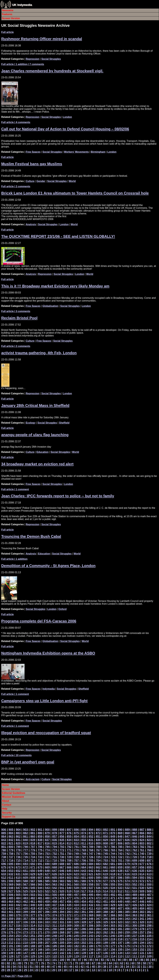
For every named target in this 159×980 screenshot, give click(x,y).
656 (142, 867)
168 (26, 949)
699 (135, 860)
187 (40, 946)
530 (142, 888)
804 (135, 843)
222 (91, 939)
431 (98, 905)
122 (55, 956)
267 (69, 932)
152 (142, 949)
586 (40, 881)
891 (113, 830)
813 (69, 843)
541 (62, 888)
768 (91, 850)
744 (113, 854)
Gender (41, 181)
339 (4, 922)
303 (113, 925)
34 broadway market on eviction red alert (37, 464)
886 (149, 830)
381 (4, 915)
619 (106, 874)
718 (149, 857)
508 (149, 891)
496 (84, 895)
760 (149, 850)
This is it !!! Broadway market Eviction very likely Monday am (55, 286)
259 (127, 932)
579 (91, 881)
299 (142, 925)
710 (55, 860)
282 (113, 929)
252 (26, 936)
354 (47, 919)
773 (55, 850)
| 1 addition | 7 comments (23, 64)
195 (135, 943)
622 (84, 874)
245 (76, 936)
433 (84, 905)
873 (91, 833)
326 (98, 922)
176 (120, 946)
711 (47, 860)
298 (149, 925)
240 (113, 936)
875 (76, 833)
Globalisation (50, 306)
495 (91, 895)
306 (91, 925)
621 (91, 874)
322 (127, 922)
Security (7, 813)
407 (120, 908)
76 (42, 963)
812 (76, 843)
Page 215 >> (25, 976)
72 (65, 963)
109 (149, 956)
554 (120, 884)
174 (135, 946)
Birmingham (98, 152)
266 (76, 932)
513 (113, 891)
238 (127, 936)
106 (18, 960)
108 (4, 960)
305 (98, 925)
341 (142, 919)
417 (47, 908)
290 (55, 929)
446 (142, 901)
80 (20, 963)
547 (18, 888)
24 (31, 970)
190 (18, 946)
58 (144, 963)
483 (26, 898)
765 (113, 850)
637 (127, 871)
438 (47, 905)
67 (93, 963)
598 (106, 877)
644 (76, 871)
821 (11, 843)
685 (84, 864)
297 (4, 929)
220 (106, 939)
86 (142, 960)
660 (113, 867)
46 (60, 967)
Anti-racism (33, 779)
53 (20, 967)
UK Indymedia (22, 5)
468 (135, 898)
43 (76, 967)
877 (62, 833)
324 (113, 922)
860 (33, 836)
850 (106, 836)
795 (47, 847)
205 (62, 943)
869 (120, 833)
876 (69, 833)
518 (76, 891)
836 (55, 840)
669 (47, 867)
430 (106, 905)
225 (69, 939)
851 (98, 836)
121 (62, 956)
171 (4, 949)
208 (40, 943)
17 (71, 970)
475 (84, 898)
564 (47, 884)
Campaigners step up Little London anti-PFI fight (44, 701)
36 (116, 967)
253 (18, 936)
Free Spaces (33, 152)
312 (47, 925)
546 (26, 888)
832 (84, 840)
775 (40, 850)
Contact (7, 805)
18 (65, 970)
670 (40, 867)
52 (26, 967)
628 (40, 874)
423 (4, 908)
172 (149, 946)
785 (120, 847)
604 (62, 877)
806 (120, 843)
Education (42, 452)
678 (135, 864)
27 (14, 970)
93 (102, 960)
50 (37, 967)
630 (26, 874)
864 (4, 836)
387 (113, 912)
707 (76, 860)
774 (47, 850)
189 (26, 946)
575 (120, 881)
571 (149, 881)
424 (149, 905)
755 (33, 854)
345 (113, 919)
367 (106, 915)
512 (120, 891)
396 (47, 912)
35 (122, 967)
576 (113, 881)
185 (55, 946)
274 (18, 932)
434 (76, 905)
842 (11, 840)
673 (18, 867)
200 (98, 943)
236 (142, 936)
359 (11, 919)
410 (98, 908)
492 (113, 895)
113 (120, 956)
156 (113, 949)
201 (91, 943)
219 (113, 939)
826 (127, 840)
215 (142, 939)
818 (33, 843)
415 (62, 908)
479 (55, 898)
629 (33, 874)
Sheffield (64, 423)
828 (113, 840)
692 (33, 864)
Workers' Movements (76, 152)
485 (11, 898)
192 (4, 946)
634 (149, 871)
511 (127, 891)
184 (62, 946)
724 (106, 857)
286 (84, 929)
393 (69, 912)
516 (91, 891)
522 (47, 891)
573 (135, 881)
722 (120, 857)
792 (69, 847)
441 (26, 905)
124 (40, 956)
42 (82, 967)
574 (127, 881)
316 (18, 925)
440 (33, 905)
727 (84, 857)
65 (105, 963)
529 (149, 888)
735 (26, 857)
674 (11, 867)
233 (11, 939)
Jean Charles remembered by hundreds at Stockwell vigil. (52, 71)
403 (149, 908)
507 (4, 895)
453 (91, 901)
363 (135, 915)
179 (98, 946)
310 (62, 925)
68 (88, 963)
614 (142, 874)
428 (120, 905)
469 (127, 898)
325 (106, 922)
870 (113, 833)
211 (18, 943)
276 (4, 932)
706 (84, 860)
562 (62, 884)
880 (40, 833)
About (5, 801)
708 (69, 860)
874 (84, 833)
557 (98, 884)
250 (40, 936)
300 (135, 925)
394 (62, 912)
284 (98, 929)
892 (106, 830)
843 (4, 840)
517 (84, 891)
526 (18, 891)
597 (113, 877)
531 (135, 888)
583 (62, 881)
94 (97, 960)
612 (4, 877)
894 (91, 830)
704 (98, 860)
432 (91, 905)
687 (69, 864)
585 (47, 881)
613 (149, 874)
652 (18, 871)
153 (135, 949)
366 (113, 915)
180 (91, 946)
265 (84, 932)
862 (18, 836)
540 (69, 888)
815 (55, 843)
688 (62, 864)
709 (62, 860)
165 (47, 949)
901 (40, 830)
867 (135, 833)
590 (11, 881)
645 (69, 871)
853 (84, 836)
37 (110, 967)
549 (4, 888)
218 (120, 939)
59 (139, 963)
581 (76, 881)
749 (76, 854)
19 (60, 970)
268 (62, 932)
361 (149, 915)
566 (33, 884)
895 (84, 830)
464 (11, 901)
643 (84, 871)
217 (127, 939)
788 (98, 847)
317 (11, 925)
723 (113, 857)
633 (4, 874)
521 (55, 891)
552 (135, 884)
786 (113, 847)
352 (62, 919)
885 (4, 833)
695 (11, 864)
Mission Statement (13, 797)
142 (62, 953)
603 (69, 877)
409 (106, 908)
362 (142, 915)
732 (47, 857)
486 (4, 898)
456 (69, 901)
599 (98, 877)
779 (11, 850)
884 (11, 833)
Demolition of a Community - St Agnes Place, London (48, 566)
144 (47, 953)
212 (11, 943)
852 (91, 836)
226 (62, 939)
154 (127, 949)
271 (40, 932)
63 (116, 963)
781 (149, 847)
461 (33, 901)
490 (127, 895)
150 (4, 953)
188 (33, 946)
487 (149, 895)
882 (26, 833)
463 (18, 901)
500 (55, 895)
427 (127, 905)
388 (106, 912)
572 (142, 881)
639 (113, 871)
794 (55, 847)
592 (149, 877)
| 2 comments (16, 186)
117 (91, 956)
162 (69, 949)
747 (91, 854)
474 (91, 898)
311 (55, 925)
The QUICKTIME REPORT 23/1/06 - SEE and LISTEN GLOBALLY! (58, 236)
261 (113, 932)
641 (98, 871)
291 (47, 929)
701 (120, 860)
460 (40, 901)
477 (69, 898)
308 (76, 925)
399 (26, 912)
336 (26, 922)
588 (26, 881)
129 (4, 956)
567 (26, 884)
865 (149, 833)
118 (84, 956)
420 (26, 908)
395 (55, 912)
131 (142, 953)
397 (40, 912)
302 (120, 925)
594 (135, 877)
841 (18, 840)
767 (98, 850)
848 (120, 836)
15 (82, 970)
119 (76, 956)
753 (47, 854)
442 (18, 905)
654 (4, 871)
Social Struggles (51, 59)
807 (113, 843)
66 (99, 963)
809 (98, 843)
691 (40, 864)
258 (135, 932)
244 (84, 936)
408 (113, 908)
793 (62, 847)
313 (40, 925)
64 (110, 963)
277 (149, 929)
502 (40, 895)
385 (127, 912)
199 (106, 943)
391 (84, 912)
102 (47, 960)
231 (26, 939)
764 (120, 850)
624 (69, 874)
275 (11, 932)
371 (76, 915)
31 (144, 967)
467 (142, 898)
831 (91, 840)
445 (149, 901)
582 (69, 881)
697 (149, 860)
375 (47, 915)
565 (40, 884)
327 (91, 922)
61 (127, 963)
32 (139, 967)
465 (4, 901)
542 (55, 888)
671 (33, 867)
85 (148, 960)
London (67, 117)
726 (91, 857)
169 (18, 949)
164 (55, 949)
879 (47, 833)
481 (40, 898)
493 (106, 895)
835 (62, 840)
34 (127, 967)
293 (33, 929)
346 (106, 919)
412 (84, 908)
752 (55, 854)
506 (11, 895)
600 (91, 877)
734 (33, 857)
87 (136, 960)
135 (113, 953)
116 (98, 956)
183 (69, 946)
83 (3, 963)
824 (142, 840)
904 (18, 830)
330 (69, 922)
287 (76, 929)
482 (33, 898)
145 (40, 953)
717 (4, 860)
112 (127, 956)
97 (80, 960)
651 (26, 871)
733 (40, 857)
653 (11, 871)
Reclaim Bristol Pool (19, 318)
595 (127, 877)
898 (62, 830)
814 (62, 843)
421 (18, 908)
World (72, 181)
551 (142, 884)
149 (11, 953)
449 (120, 901)
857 (55, 836)
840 (26, 840)
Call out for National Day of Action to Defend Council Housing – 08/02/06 (65, 129)
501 (47, 895)
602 (76, 877)
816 (47, 843)
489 (135, 895)
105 (26, 960)
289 (62, 929)
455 (76, 901)
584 (55, 881)
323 (120, 922)
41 (88, 967)
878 (55, 833)
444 (4, 905)
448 (127, 901)
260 (120, 932)
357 (26, 919)
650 (33, 871)
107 (11, 960)
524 (33, 891)
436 (62, 905)
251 (33, 936)
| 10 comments (16, 755)
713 (33, 860)
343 (127, 919)
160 (84, 949)
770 (76, 850)
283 (106, 929)
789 (91, 847)
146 (33, 953)
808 (106, 843)
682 (106, 864)
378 (26, 915)
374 (55, 915)
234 (4, 939)
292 (40, 929)
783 (135, 847)
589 (18, 881)
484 (18, 898)
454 (84, 901)
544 (40, 888)
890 (120, 830)
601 (84, 877)
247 (62, 936)
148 (18, 953)
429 (113, 905)
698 (142, 860)
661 (106, 867)
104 (33, 960)
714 (26, 860)
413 (76, 908)
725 (98, 857)
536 (98, 888)
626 (55, 874)
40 (93, 967)
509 (142, 891)
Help (5, 809)
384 (135, 912)
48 (48, 967)
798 (26, 847)
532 (127, 888)
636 (135, 871)
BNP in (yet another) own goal (28, 762)
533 (120, 888)
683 (98, 864)
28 (8, 970)
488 (142, 895)
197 (120, 943)
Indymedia (49, 689)
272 (33, 932)
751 (62, 854)
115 (106, 956)
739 (149, 854)
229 (40, 939)
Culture (30, 181)
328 (84, 922)
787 (106, 847)
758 (11, 854)
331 (62, 922)
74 (54, 963)
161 (76, 949)
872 (98, 833)
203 (76, 943)
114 (113, 956)
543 (47, 888)
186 (47, 946)
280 (127, 929)
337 (18, 922)
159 (91, 949)
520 (62, 891)
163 (62, 949)
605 (55, 877)
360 (4, 919)
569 (11, 884)
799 (18, 847)
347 (98, 919)
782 (142, 847)
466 (149, 898)
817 (40, 843)
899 (55, 830)
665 (76, 867)
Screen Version (11, 18)
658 (127, 867)
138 (91, 953)
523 (40, 891)
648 (47, 871)
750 (69, 854)
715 (18, 860)
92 (108, 960)
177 (113, 946)
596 (120, 877)
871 (106, 833)
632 (11, 874)
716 (11, 860)
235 (149, 936)
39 (99, 967)
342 (135, 919)
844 (149, 836)
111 (135, 956)
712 (40, 860)
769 (84, 850)
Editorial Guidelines (14, 793)
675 (4, 867)
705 (91, 860)
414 (69, 908)
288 (69, 929)
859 (40, 836)
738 (4, 857)
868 (127, 833)
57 (150, 963)
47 (54, 967)
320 (142, 922)
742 (127, 854)
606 (47, 877)
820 (18, 843)
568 (18, 884)
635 (142, 871)
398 (33, 912)
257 (142, 932)
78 (31, 963)
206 (55, 943)
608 (33, 877)
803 (142, 843)
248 (55, 936)
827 (120, 840)
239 (120, 936)
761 (142, 850)
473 (98, 898)
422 (11, 908)
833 (76, 840)
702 (113, 860)
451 (106, 901)
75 (48, 963)
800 (11, 847)
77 (37, 963)
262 (106, 932)
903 (26, 830)
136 (106, 953)
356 (33, 919)
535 (106, 888)
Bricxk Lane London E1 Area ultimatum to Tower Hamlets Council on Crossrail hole (75, 193)
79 (26, 963)
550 (149, 884)
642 (91, 871)
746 (98, 854)
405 (135, 908)
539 (76, 888)
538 (84, 888)
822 (4, 843)
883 (18, 833)
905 (11, 830)
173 (142, 946)
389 (98, 912)
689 (55, 864)
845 (142, 836)
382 (149, 912)
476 (76, 898)
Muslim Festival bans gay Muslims (32, 164)
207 (47, 943)
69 (82, 963)
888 (135, 830)
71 (71, 963)
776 (33, 850)
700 (127, 860)
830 (98, 840)
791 (76, 847)
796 (40, 847)
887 (142, 830)
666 (69, 867)
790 (84, 847)
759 (4, 854)
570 (4, 884)
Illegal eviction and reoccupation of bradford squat (46, 733)
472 (106, 898)
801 (4, 847)
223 (84, 939)
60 (133, 963)
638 (120, 871)
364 (127, 915)
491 (120, 895)
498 (69, 895)
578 (98, 881)
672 (26, 867)
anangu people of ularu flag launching (35, 435)
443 (11, 905)
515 (98, 891)
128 (11, 956)
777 (26, 850)
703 (106, 860)
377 (33, 915)
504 (26, 895)
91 (114, 960)
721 (127, 857)
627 (47, 874)
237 (135, 936)
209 (33, 943)
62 (122, 963)
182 (76, 946)
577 (106, 881)
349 (84, 919)
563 (55, 884)
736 (18, 857)
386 (120, 912)
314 (33, 925)
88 (131, 960)
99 (68, 960)
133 (127, 953)
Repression (33, 59)
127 (18, 956)
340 (149, 919)
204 (69, 943)
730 (62, 857)
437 (55, 905)
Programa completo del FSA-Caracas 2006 (39, 621)
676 (149, 864)
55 (8, 967)
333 (47, 922)
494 (98, 895)
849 (113, 836)
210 (26, 943)
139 (84, 953)
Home (5, 785)
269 (55, 932)
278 (142, 929)
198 (113, 943)
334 (40, 922)
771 (69, 850)
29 (3, 970)
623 (76, 874)
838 (40, 840)
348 (91, 919)
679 (127, 864)
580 (84, 881)
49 (42, 967)
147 (26, 953)
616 (127, 874)
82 (8, 963)
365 (120, 915)
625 (62, 874)
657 (135, 867)
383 (142, 912)
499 (62, 895)
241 (106, 936)
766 (106, 850)
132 (135, 953)
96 (85, 960)
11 (105, 970)
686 (76, 864)
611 (11, 877)
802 (149, 843)
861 (26, 836)
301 (127, 925)
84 (153, 960)
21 (48, 970)
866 (142, 833)
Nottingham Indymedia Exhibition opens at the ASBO (48, 653)
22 (42, 970)
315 (26, 925)
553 (127, 884)
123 (47, 956)
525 (26, 891)
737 (11, 857)
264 (91, 932)
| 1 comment (15, 489)
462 (26, 901)
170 (11, 949)
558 (91, 884)
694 (18, 864)
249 (47, 936)
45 (65, 967)
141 (69, 953)
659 (120, 867)
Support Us (9, 817)
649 (40, 871)
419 (33, 908)
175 (127, 946)
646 (62, 871)
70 (76, 963)
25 (26, 970)
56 (3, 967)
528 (4, 891)
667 (62, 867)
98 (74, 960)
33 (133, 967)
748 (84, 854)
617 (120, 874)
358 (18, 919)
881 (33, 833)
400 (18, 912)
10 (110, 970)
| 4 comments (16, 122)
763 (127, 850)
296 (11, 929)
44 (71, 967)
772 (62, 850)
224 (76, 939)
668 (55, 867)
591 (4, 881)
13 (93, 970)
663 (91, 867)
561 (69, 884)
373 (62, 915)
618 (113, 874)
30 (150, 967)
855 (69, 836)
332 (55, 922)
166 (40, 949)
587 (33, 881)
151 (149, 949)
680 (120, 864)
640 (106, 871)
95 (91, 960)
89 (125, 960)
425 (142, 905)
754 (40, 854)
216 (135, 939)
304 (106, 925)
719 (142, 857)
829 (106, 840)
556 (106, 884)
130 (149, 953)
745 (106, 854)
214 (149, 939)
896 (76, 830)
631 (18, 874)
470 (120, 898)
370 (84, 915)
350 (76, 919)
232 (18, 939)
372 (69, 915)
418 (40, 908)
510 (135, 891)
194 (142, 943)
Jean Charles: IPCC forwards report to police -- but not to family (58, 496)
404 (142, 908)
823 (149, 840)
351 (69, 919)
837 (47, 840)
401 (11, 912)
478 (62, 898)
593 (142, 877)
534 (113, 888)
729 (69, 857)
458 (55, 901)
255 (4, 936)
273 (26, 932)
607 (40, 877)
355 (40, 919)
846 (135, 836)
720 (135, 857)
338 (11, 922)
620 (98, 874)
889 (127, 830)
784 (127, 847)
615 (135, 874)
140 (76, 953)
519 (69, 891)
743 (120, 854)
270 (47, 932)
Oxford (62, 609)
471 (113, 898)
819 (26, 843)
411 (91, 908)
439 (40, 905)
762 (135, 850)
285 (91, 929)
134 (120, 953)
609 (26, 877)
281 (120, 929)
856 (62, 836)
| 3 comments (16, 311)
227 (55, 939)
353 (55, 919)
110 (142, 956)
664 (84, 867)
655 (149, 867)
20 (54, 970)
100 (62, 960)
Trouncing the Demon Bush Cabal (31, 536)
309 (69, 925)
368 (98, 915)
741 (135, 854)
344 (120, 919)
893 (98, 830)
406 (127, 908)
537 (91, 888)
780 (4, 850)
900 (47, 830)
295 (18, 929)
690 (47, 864)
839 (33, 840)
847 (127, 836)
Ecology (31, 423)
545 (33, 888)
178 (106, 946)
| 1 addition (14, 559)
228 (47, 939)
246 (69, 936)
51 (31, 967)
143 (55, 953)
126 (26, 956)
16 (76, 970)
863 (11, 836)
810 (91, 843)
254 (11, 936)
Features (7, 14)
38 (105, 967)
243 (91, 936)
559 (84, 884)
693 (26, 864)
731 (55, 857)
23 (37, 970)
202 (84, 943)
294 (26, 929)
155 (120, 949)
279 (135, 929)
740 (142, 854)
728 (76, 857)
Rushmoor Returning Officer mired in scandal (42, 39)
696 (4, 864)
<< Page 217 (8, 976)
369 (91, 915)
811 (84, 843)
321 (135, 922)
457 (62, 901)
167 (33, 949)
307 (84, 925)
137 (98, 953)
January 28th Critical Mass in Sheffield (35, 405)
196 (127, 943)
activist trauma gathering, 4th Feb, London (39, 353)
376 (40, 915)
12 (99, 970)
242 (98, 936)
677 (142, 864)
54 (14, 967)
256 (149, 932)
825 (135, 840)
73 (60, 963)
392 (76, 912)
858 (47, 836)
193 (149, 943)
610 (18, 877)
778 (18, 850)
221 (98, 939)
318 (4, 925)
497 (76, 895)
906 (4, 830)
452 (98, 901)
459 (47, 901)
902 (33, 830)
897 (69, 830)
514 (106, 891)
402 (4, 912)
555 (113, 884)
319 (149, 922)
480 (47, 898)
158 (98, 949)
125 (33, 956)
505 (18, 895)
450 (113, 901)
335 (33, 922)
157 (106, 949)
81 (14, 963)
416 (55, 908)
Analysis (31, 224)
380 (11, 915)
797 (33, 847)
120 (69, 956)
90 (119, 960)
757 (18, 854)
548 (11, 888)
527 (11, 891)
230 (33, 939)
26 (20, 970)
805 (127, 843)
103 (40, 960)
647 (55, 871)
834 (69, 840)
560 (76, 884)
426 (135, 905)
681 (113, 864)
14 (88, 970)
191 (11, 946)
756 (26, 854)
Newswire (8, 10)
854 (76, 836)
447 (135, 901)
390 (91, 912)
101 (55, 960)
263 (98, 932)
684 (91, 864)
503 (33, 895)
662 (98, 867)
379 (18, 915)
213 (4, 943)
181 (84, 946)
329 (76, 922)
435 (69, 905)
